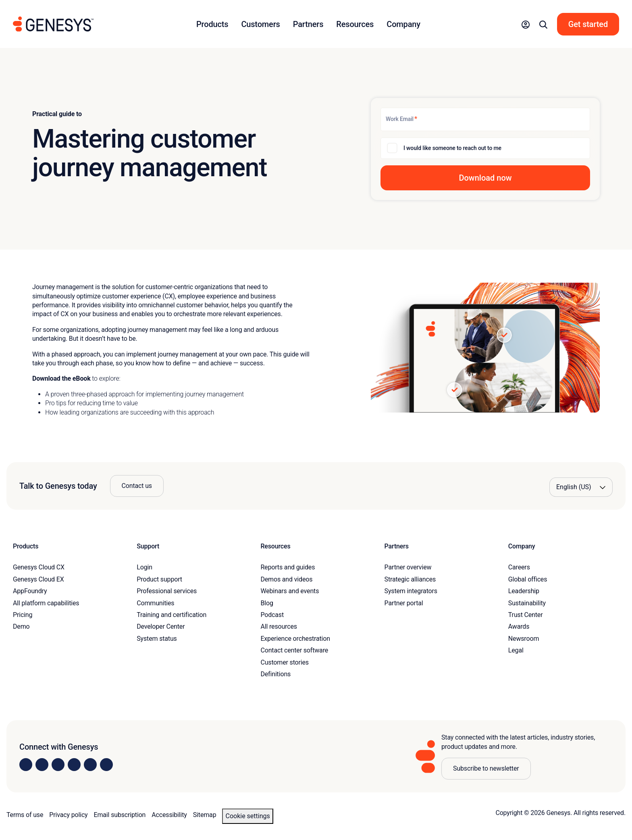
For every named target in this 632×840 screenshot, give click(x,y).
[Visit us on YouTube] (90, 765)
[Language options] (581, 487)
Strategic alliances (410, 579)
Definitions (275, 674)
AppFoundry (30, 591)
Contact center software (294, 650)
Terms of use (25, 815)
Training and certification (172, 615)
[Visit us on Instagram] (42, 765)
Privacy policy (68, 815)
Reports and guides (288, 567)
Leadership (524, 591)
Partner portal (404, 603)
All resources (279, 626)
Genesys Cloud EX (38, 579)
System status (157, 639)
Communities (155, 603)
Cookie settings (247, 816)
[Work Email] (485, 119)
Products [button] (212, 24)
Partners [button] (308, 24)
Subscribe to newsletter (486, 768)
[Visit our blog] (106, 765)
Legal (516, 650)
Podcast (272, 615)
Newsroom (524, 639)
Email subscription (120, 815)
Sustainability (527, 603)
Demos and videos (286, 579)
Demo (21, 626)
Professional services (167, 591)
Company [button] (403, 24)
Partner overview (408, 567)
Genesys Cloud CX (39, 567)
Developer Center (161, 626)
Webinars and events (290, 591)
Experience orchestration (295, 639)
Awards (519, 626)
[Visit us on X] (58, 765)
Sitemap (205, 815)
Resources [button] (355, 24)
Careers (519, 567)
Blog (267, 603)
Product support (159, 579)
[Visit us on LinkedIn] (26, 765)
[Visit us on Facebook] (74, 765)
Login (144, 567)
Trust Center (526, 615)
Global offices (528, 579)
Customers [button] (260, 24)
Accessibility (169, 815)
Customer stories (285, 662)
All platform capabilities (46, 603)
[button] (526, 24)
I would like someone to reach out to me (452, 148)
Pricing (23, 615)
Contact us (137, 486)
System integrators (411, 591)
